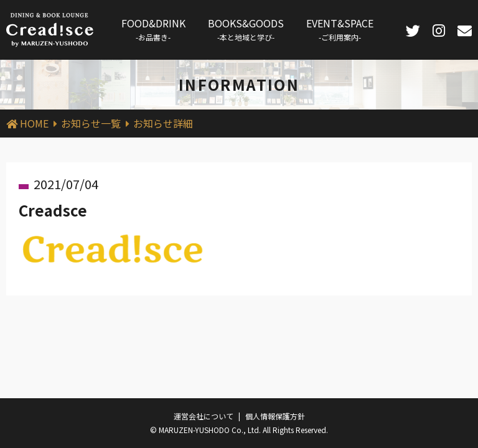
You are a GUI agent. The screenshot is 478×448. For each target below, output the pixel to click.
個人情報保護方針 (275, 416)
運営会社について (204, 416)
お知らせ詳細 (163, 123)
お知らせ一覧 (91, 123)
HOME (34, 123)
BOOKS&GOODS (246, 29)
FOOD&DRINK (153, 29)
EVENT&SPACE (340, 29)
